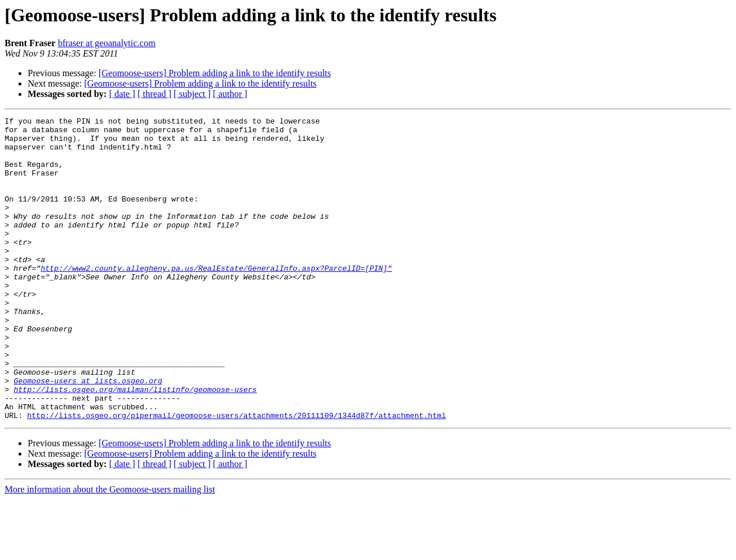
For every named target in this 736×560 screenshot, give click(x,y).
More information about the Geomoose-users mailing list (110, 550)
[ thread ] (154, 94)
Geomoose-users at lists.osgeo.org (88, 434)
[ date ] (122, 94)
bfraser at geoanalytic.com (107, 43)
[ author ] (230, 94)
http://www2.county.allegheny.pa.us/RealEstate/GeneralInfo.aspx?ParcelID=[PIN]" (216, 299)
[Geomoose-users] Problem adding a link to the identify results (215, 73)
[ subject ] (192, 94)
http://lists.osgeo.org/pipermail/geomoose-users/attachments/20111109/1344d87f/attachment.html (236, 476)
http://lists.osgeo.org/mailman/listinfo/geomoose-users (135, 445)
